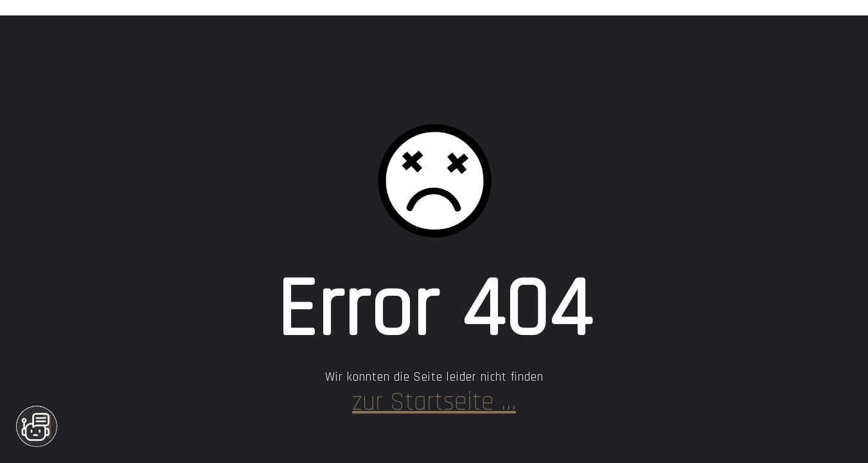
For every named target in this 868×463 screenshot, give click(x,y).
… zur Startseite (434, 403)
